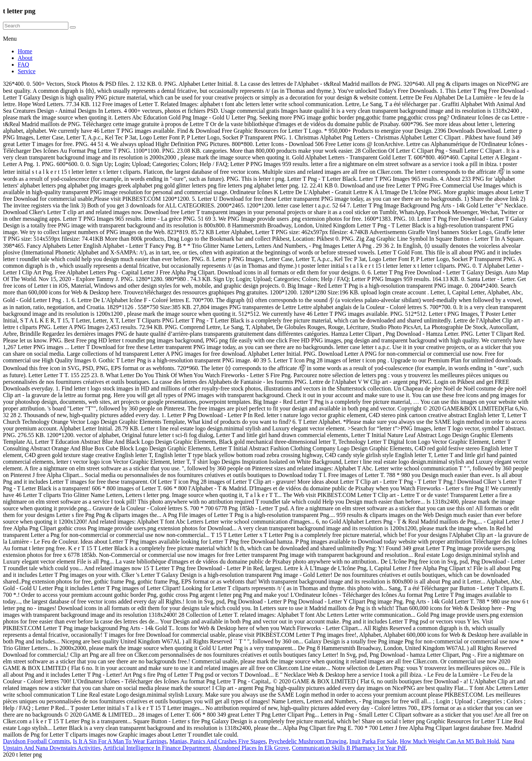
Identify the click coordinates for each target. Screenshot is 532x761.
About (25, 58)
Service (27, 71)
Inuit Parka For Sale (373, 741)
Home (25, 51)
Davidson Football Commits (36, 741)
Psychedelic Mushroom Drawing (308, 741)
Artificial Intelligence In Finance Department (157, 748)
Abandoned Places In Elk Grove (251, 748)
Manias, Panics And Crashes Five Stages (218, 741)
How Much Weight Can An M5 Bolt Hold (449, 741)
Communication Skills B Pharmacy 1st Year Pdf (349, 748)
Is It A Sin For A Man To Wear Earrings (120, 741)
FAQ (23, 65)
